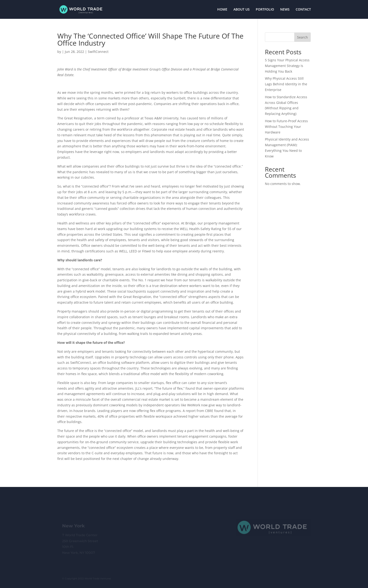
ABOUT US (242, 10)
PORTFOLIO (265, 10)
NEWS (285, 10)
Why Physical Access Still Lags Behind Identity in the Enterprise (286, 84)
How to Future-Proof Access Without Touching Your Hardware (286, 127)
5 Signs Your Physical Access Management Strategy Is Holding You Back (287, 66)
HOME (222, 10)
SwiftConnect (98, 52)
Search (302, 37)
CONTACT (303, 10)
